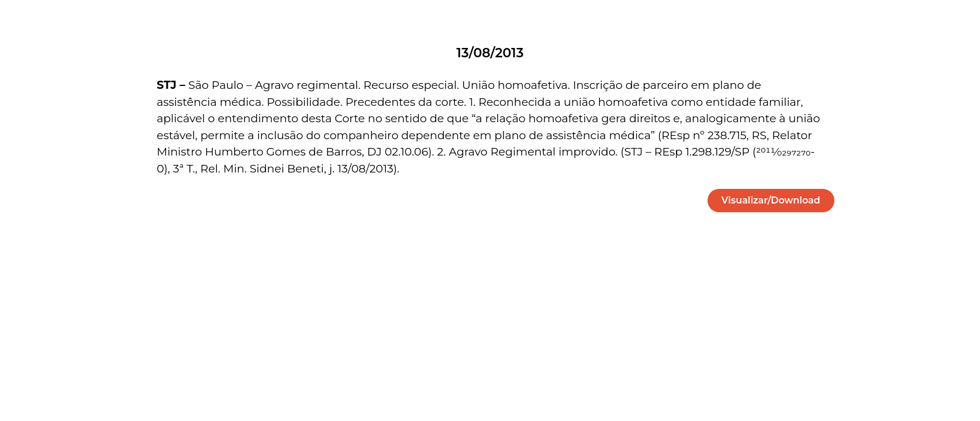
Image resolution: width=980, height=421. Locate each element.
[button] (771, 201)
